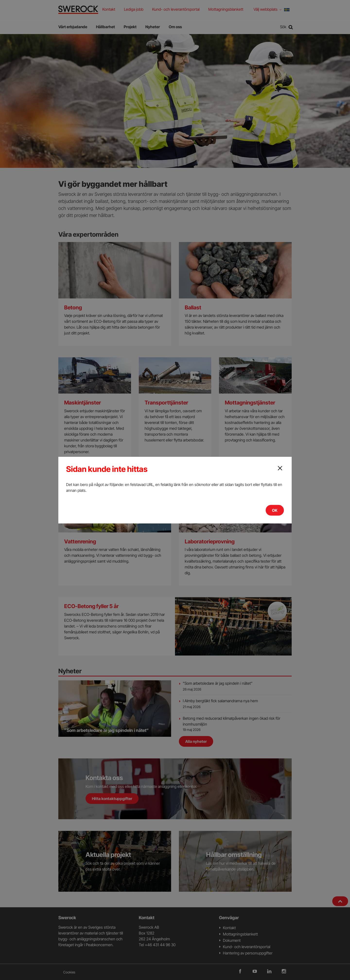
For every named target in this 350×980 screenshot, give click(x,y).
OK (275, 510)
